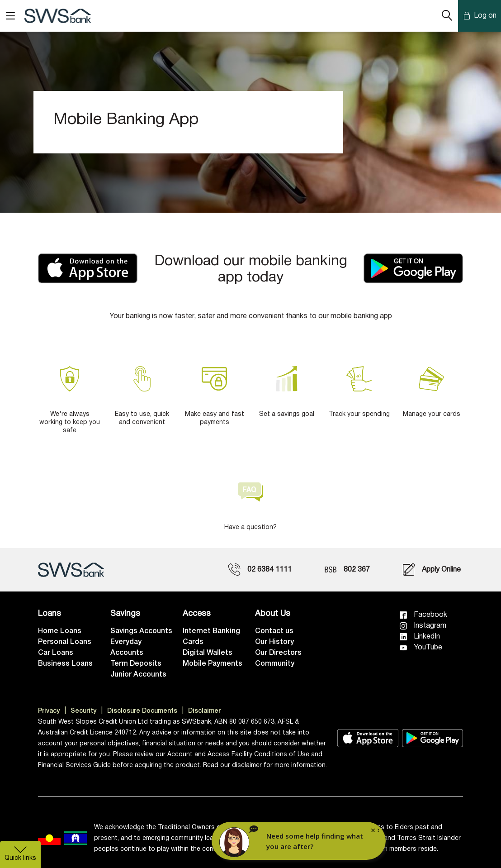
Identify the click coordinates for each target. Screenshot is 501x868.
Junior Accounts (138, 675)
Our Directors (278, 653)
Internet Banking (211, 631)
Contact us (274, 631)
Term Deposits (136, 664)
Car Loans (56, 653)
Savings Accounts (141, 631)
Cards (193, 642)
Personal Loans (65, 642)
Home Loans (60, 631)
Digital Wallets (208, 653)
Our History (274, 642)
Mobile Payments (213, 664)
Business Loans (65, 664)
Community (275, 664)
